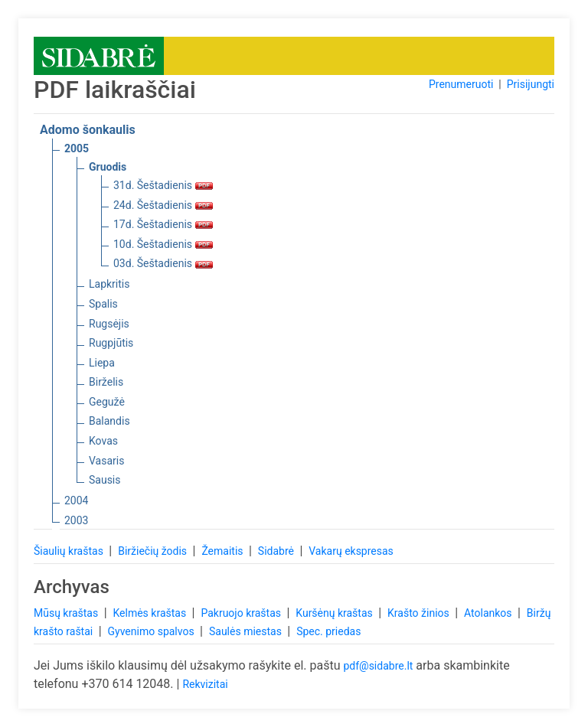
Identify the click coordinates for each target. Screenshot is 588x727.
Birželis (106, 382)
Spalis (103, 304)
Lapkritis (109, 284)
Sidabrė (278, 551)
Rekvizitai (205, 684)
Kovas (103, 441)
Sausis (105, 480)
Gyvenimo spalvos (153, 631)
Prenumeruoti (461, 84)
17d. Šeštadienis (163, 224)
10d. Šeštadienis (163, 244)
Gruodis (108, 167)
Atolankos (489, 613)
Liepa (102, 363)
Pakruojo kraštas (242, 613)
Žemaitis (224, 551)
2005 (77, 148)
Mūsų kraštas (67, 613)
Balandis (109, 421)
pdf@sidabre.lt (378, 666)
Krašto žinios (420, 613)
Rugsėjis (109, 324)
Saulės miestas (247, 631)
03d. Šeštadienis (163, 263)
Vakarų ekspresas (351, 551)
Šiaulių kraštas (70, 551)
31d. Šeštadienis (163, 185)
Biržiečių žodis (154, 551)
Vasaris (106, 461)
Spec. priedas (328, 631)
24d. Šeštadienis (163, 205)
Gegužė (107, 402)
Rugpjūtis (111, 343)
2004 (76, 500)
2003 (76, 520)
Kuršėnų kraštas (335, 613)
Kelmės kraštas (150, 613)
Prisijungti (531, 84)
